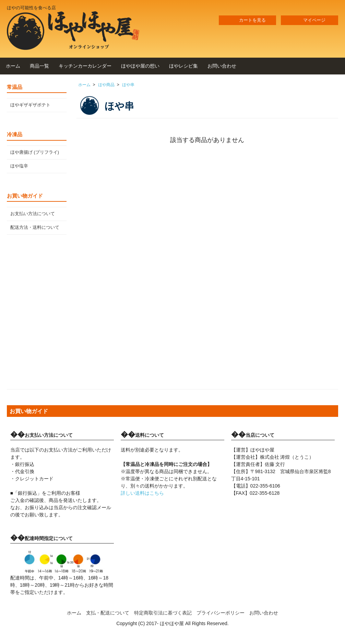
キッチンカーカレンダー (85, 66)
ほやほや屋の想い (140, 66)
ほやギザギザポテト (30, 105)
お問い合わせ (222, 66)
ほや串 (128, 85)
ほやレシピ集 (183, 66)
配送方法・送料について (35, 227)
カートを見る (247, 21)
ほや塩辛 (19, 166)
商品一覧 (39, 66)
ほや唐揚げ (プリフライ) (35, 152)
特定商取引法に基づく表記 (163, 613)
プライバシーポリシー (221, 613)
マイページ (310, 21)
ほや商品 (106, 85)
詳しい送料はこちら (142, 493)
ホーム (13, 66)
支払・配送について (108, 613)
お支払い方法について (33, 214)
